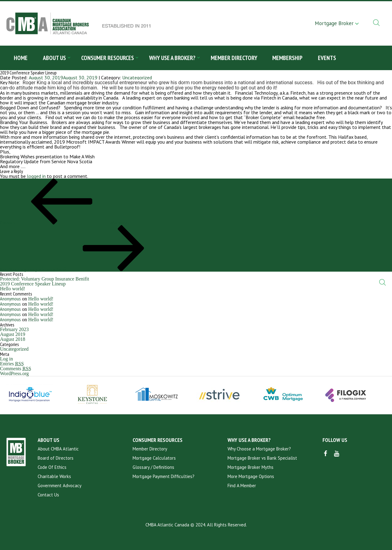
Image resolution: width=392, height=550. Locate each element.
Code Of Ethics (52, 467)
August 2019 (13, 334)
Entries (12, 364)
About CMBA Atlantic (58, 449)
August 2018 (13, 339)
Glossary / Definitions (153, 467)
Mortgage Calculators (154, 458)
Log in (6, 359)
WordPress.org (14, 373)
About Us (54, 58)
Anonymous (10, 299)
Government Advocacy (60, 486)
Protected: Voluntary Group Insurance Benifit (45, 279)
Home (21, 58)
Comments (16, 369)
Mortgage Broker (334, 23)
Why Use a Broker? (172, 58)
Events (327, 58)
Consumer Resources (107, 58)
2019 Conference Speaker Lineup (33, 284)
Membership (288, 58)
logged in (36, 176)
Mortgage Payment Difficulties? (164, 476)
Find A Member (242, 486)
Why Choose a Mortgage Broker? (259, 449)
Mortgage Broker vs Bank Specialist (262, 458)
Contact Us (48, 495)
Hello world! (13, 289)
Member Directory (234, 58)
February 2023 (14, 329)
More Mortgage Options (251, 476)
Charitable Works (54, 476)
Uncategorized (137, 77)
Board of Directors (56, 458)
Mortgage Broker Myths (251, 467)
